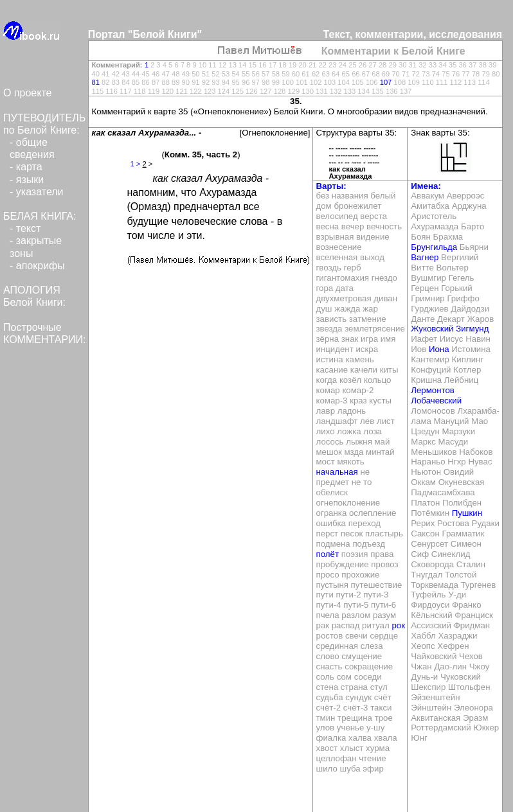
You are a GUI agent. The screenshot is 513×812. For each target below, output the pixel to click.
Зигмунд (472, 329)
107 (386, 82)
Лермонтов (433, 390)
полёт (328, 554)
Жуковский (432, 329)
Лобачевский (436, 401)
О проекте (27, 93)
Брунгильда (434, 247)
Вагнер (425, 257)
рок (398, 625)
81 (96, 82)
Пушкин (467, 513)
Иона (439, 349)
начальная (337, 472)
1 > (136, 164)
